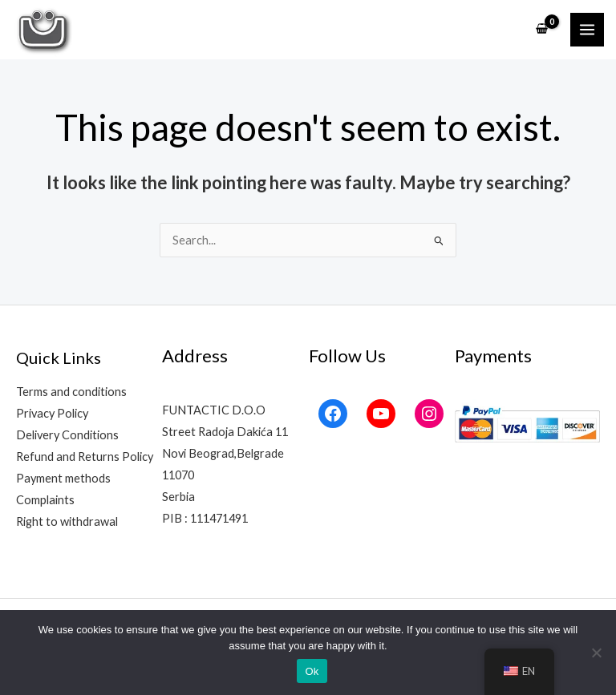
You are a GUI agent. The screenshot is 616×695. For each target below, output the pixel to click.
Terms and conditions (71, 392)
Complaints (45, 500)
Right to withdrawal (67, 521)
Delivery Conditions (67, 435)
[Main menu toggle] (587, 30)
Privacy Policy (52, 413)
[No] (596, 653)
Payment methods (63, 478)
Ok (312, 671)
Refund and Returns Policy (85, 457)
